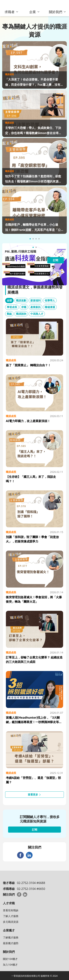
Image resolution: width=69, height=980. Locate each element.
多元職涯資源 (11, 922)
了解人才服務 (11, 916)
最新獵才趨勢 (11, 943)
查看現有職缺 (11, 910)
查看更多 (35, 794)
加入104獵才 (10, 965)
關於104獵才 (10, 959)
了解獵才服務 (11, 937)
